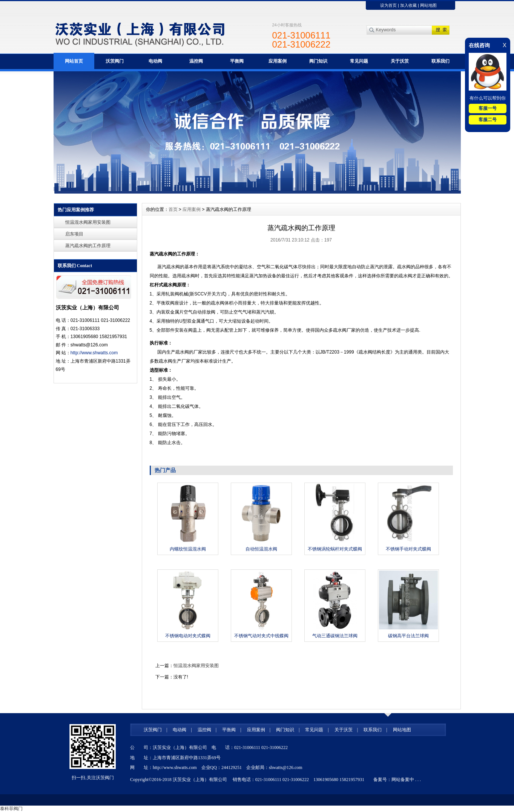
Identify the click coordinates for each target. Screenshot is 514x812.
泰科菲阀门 (11, 809)
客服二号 (488, 120)
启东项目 (74, 234)
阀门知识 (318, 61)
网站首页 (74, 61)
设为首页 (388, 5)
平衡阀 (237, 61)
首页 (173, 209)
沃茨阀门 (115, 61)
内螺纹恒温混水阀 (188, 549)
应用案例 (278, 61)
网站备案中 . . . (406, 780)
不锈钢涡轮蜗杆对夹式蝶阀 (335, 549)
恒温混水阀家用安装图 (88, 222)
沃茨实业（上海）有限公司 (200, 780)
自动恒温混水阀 (261, 549)
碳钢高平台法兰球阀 (408, 636)
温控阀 (196, 61)
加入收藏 (408, 5)
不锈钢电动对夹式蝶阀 (188, 636)
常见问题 (359, 61)
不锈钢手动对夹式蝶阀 (408, 549)
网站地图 (428, 5)
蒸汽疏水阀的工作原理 (88, 246)
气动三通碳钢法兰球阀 (335, 636)
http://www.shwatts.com (94, 353)
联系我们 (440, 61)
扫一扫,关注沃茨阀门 (93, 778)
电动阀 (155, 61)
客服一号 (488, 108)
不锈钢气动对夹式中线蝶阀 (261, 636)
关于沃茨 (400, 61)
